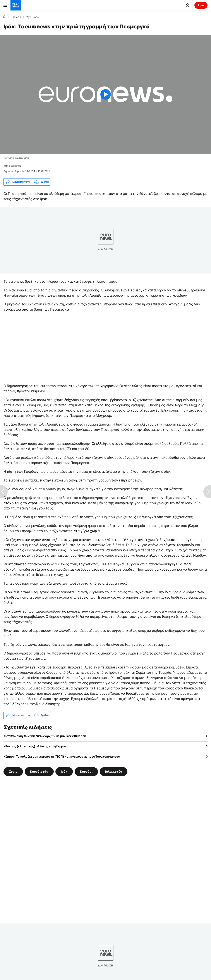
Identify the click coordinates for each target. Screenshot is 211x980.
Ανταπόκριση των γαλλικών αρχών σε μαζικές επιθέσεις (45, 736)
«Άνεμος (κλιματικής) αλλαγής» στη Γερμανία (36, 746)
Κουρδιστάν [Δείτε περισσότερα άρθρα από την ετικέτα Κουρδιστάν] (39, 771)
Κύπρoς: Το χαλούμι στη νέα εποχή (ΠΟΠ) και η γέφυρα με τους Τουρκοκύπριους (62, 756)
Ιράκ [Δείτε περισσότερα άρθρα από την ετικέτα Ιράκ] (64, 771)
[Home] (5, 17)
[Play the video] (105, 94)
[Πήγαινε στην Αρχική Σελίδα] (16, 5)
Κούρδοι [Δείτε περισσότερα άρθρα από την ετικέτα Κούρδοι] (86, 771)
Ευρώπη (16, 17)
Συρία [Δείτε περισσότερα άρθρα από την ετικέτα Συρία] (13, 771)
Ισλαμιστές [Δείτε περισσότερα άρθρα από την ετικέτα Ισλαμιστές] (114, 771)
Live (201, 5)
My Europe (32, 17)
